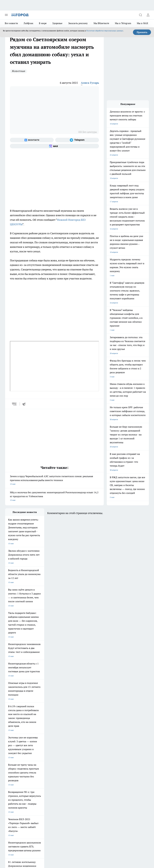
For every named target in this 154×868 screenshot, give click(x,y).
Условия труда (11, 783)
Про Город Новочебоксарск (68, 750)
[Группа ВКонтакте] (32, 140)
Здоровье (57, 23)
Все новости (11, 23)
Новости (63, 783)
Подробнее (143, 837)
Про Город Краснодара (15, 765)
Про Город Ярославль (40, 761)
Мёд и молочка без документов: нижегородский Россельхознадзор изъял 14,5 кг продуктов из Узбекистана (54, 496)
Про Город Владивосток (67, 761)
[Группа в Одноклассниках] (93, 755)
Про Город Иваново (39, 754)
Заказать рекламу (78, 23)
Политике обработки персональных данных (105, 31)
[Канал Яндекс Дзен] (108, 755)
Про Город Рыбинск (39, 758)
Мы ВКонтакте (101, 23)
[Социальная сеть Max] (54, 146)
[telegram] (25, 404)
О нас (35, 776)
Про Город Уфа (63, 758)
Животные (18, 71)
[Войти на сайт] (148, 15)
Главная (8, 787)
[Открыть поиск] (140, 15)
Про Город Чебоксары (40, 750)
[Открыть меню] (6, 15)
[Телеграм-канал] (77, 140)
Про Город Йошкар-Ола (67, 754)
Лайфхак (28, 23)
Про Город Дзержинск (14, 750)
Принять (142, 32)
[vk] (15, 404)
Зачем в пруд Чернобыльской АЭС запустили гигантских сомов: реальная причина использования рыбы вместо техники (54, 480)
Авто (34, 783)
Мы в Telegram (123, 23)
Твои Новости (11, 761)
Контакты (63, 776)
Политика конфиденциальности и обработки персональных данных (34, 842)
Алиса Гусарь (90, 83)
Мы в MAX (142, 23)
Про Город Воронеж (14, 754)
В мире (43, 23)
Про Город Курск (12, 758)
